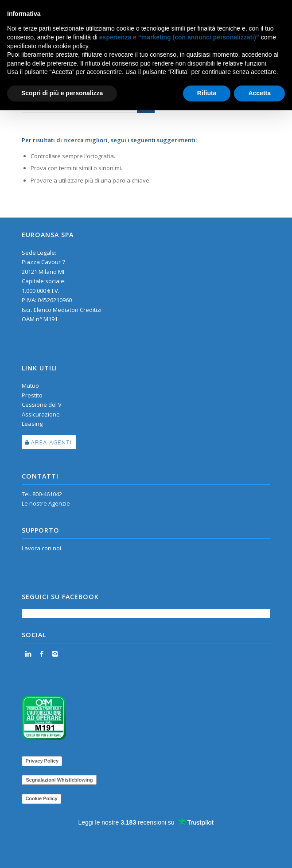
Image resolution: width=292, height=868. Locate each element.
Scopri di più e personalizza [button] (62, 93)
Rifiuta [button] (207, 93)
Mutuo (30, 385)
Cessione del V (42, 405)
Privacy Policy (42, 761)
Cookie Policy (41, 798)
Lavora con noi (41, 548)
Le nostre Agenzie (46, 503)
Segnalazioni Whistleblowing (59, 780)
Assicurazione (41, 414)
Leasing (32, 424)
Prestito (32, 395)
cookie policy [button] (71, 46)
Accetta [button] (259, 93)
